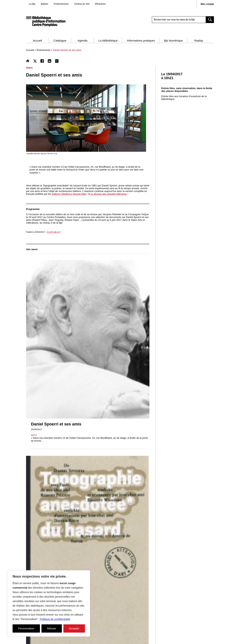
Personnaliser (26, 628)
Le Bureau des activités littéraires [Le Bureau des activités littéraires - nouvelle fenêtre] (108, 194)
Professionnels (61, 4)
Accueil (37, 41)
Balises (45, 4)
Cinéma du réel (82, 4)
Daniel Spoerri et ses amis (56, 424)
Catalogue (60, 41)
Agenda (82, 41)
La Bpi (32, 4)
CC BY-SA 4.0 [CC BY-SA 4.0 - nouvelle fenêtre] (53, 232)
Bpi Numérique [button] (173, 41)
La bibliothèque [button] (108, 41)
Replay (199, 41)
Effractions (100, 4)
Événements (43, 50)
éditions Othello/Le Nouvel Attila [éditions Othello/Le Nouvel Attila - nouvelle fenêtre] (69, 194)
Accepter (74, 628)
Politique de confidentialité (55, 619)
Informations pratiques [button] (141, 41)
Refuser (52, 628)
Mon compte (207, 4)
